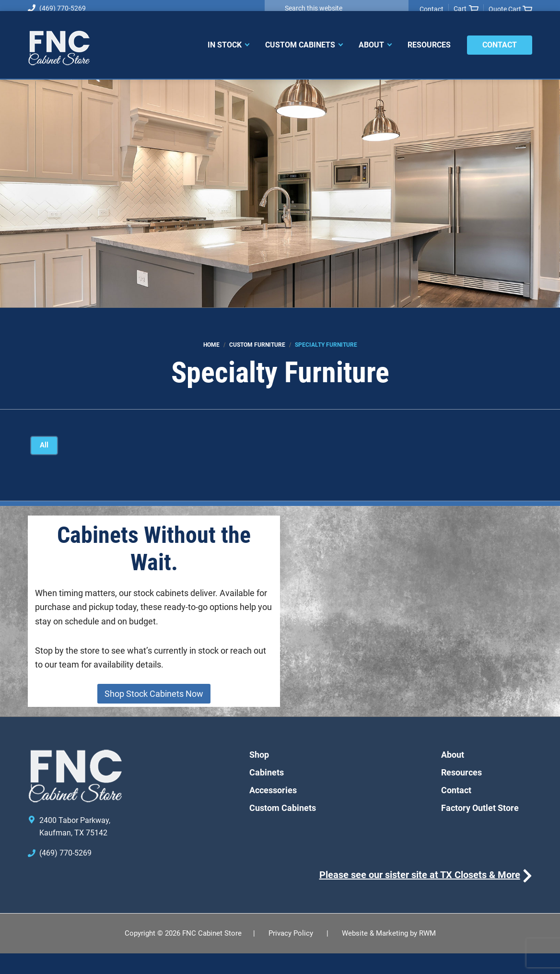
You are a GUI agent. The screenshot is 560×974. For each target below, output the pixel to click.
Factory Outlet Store (480, 828)
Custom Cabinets (283, 828)
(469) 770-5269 (57, 8)
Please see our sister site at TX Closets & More (420, 895)
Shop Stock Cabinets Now (154, 714)
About (453, 775)
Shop (259, 775)
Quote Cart (510, 10)
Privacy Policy (291, 954)
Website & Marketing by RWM (389, 954)
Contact (432, 9)
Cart (466, 9)
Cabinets (267, 793)
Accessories (273, 811)
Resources (461, 793)
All (45, 446)
